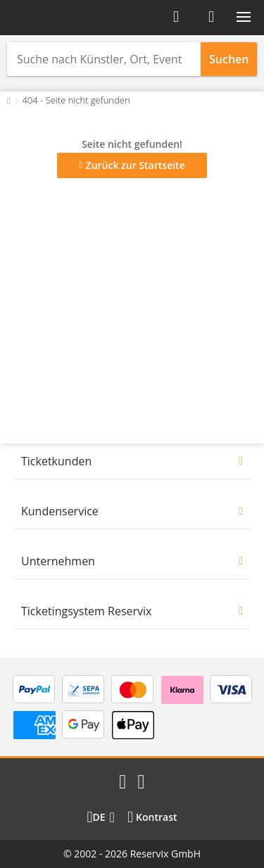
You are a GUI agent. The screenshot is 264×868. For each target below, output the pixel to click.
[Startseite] (55, 18)
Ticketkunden (56, 461)
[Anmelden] (176, 17)
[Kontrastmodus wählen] (152, 817)
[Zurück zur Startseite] (9, 100)
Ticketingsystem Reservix (86, 611)
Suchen (229, 59)
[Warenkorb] (211, 17)
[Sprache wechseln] (100, 817)
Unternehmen (58, 561)
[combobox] (104, 59)
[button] (244, 17)
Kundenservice (60, 511)
